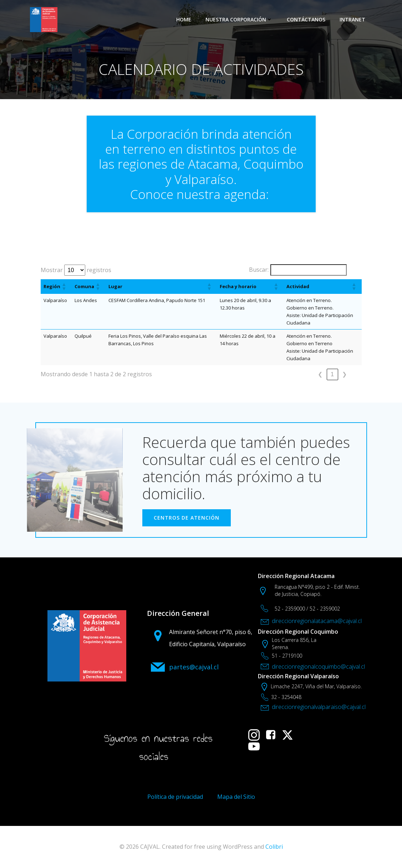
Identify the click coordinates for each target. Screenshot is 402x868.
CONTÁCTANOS (306, 19)
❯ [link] (344, 374)
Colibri (274, 847)
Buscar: (259, 270)
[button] (64, 286)
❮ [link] (320, 374)
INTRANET (352, 19)
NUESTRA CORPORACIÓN (239, 19)
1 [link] (332, 374)
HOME (184, 19)
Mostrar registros (76, 270)
